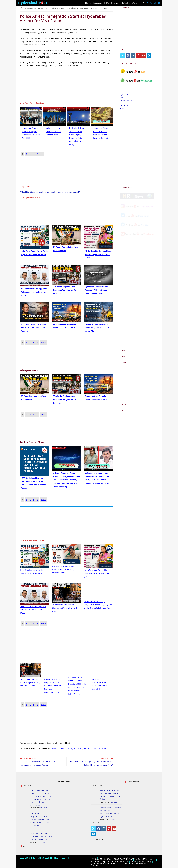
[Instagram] (133, 56)
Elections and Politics (127, 100)
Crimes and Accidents (68, 8)
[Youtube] (144, 56)
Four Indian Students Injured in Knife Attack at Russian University (41, 836)
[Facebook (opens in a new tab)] (151, 3)
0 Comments (43, 808)
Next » (40, 154)
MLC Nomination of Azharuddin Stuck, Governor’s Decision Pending (35, 328)
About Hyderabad (138, 863)
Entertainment (98, 863)
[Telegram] (149, 56)
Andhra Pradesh (131, 858)
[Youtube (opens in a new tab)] (159, 3)
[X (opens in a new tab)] (148, 3)
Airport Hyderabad (49, 8)
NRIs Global (95, 8)
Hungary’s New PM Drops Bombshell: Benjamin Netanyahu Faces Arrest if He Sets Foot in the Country (54, 686)
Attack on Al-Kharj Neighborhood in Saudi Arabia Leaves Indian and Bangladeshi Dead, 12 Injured (41, 819)
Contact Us (96, 865)
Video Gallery (145, 862)
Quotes (123, 863)
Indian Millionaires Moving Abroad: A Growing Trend (53, 131)
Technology (112, 863)
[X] (123, 56)
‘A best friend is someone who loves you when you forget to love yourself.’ (50, 192)
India (122, 98)
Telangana (116, 858)
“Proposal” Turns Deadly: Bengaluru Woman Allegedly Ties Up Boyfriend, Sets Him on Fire (98, 605)
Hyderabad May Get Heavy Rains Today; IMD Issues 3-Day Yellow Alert (98, 328)
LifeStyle (124, 862)
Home (122, 92)
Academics (96, 862)
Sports (106, 862)
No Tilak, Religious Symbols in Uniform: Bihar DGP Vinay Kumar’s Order (65, 569)
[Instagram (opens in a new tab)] (155, 3)
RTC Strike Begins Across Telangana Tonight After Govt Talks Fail (66, 290)
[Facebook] (128, 56)
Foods (133, 862)
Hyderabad (83, 8)
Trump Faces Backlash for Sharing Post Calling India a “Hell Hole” (66, 608)
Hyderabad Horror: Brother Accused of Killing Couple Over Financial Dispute (96, 290)
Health (115, 862)
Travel (105, 8)
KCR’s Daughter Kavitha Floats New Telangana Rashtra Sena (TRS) (98, 254)
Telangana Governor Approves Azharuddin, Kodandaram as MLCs (34, 292)
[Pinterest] (138, 56)
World (122, 103)
